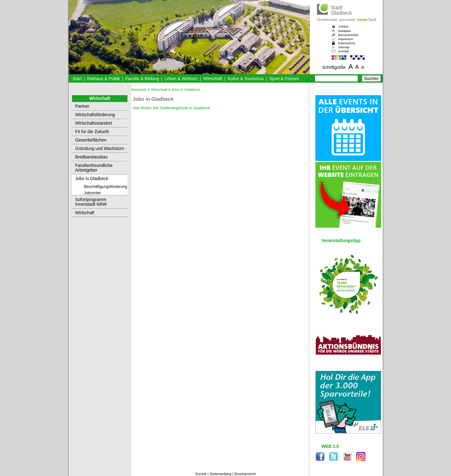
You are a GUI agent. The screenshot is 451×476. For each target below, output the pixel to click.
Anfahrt (344, 26)
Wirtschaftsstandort (94, 123)
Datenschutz (347, 43)
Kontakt (344, 51)
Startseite (139, 90)
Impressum (346, 39)
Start (77, 79)
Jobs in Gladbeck (92, 179)
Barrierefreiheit (348, 35)
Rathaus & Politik (104, 79)
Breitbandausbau (91, 157)
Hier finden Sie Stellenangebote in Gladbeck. (172, 108)
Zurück (201, 474)
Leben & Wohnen (181, 79)
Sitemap (344, 47)
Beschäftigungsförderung (106, 187)
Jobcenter (92, 193)
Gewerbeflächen (91, 140)
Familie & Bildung (142, 79)
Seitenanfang (220, 474)
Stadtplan (345, 31)
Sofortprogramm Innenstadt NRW (91, 202)
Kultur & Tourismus (246, 79)
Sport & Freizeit (284, 79)
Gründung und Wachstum (100, 149)
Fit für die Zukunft (92, 132)
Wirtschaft (213, 79)
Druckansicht (245, 474)
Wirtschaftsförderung (95, 115)
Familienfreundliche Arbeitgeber (94, 168)
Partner (82, 106)
